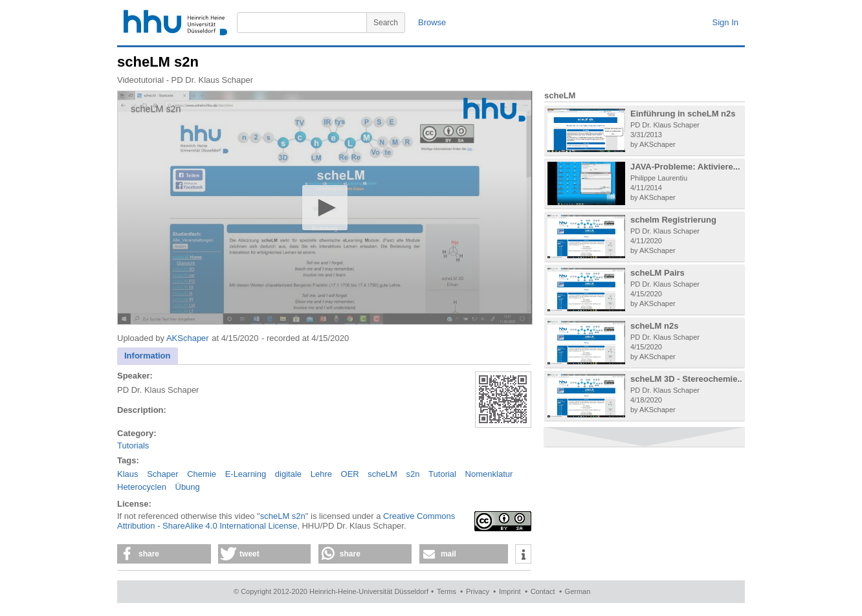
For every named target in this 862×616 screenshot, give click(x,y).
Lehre (321, 474)
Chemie (202, 474)
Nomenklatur (489, 474)
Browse (432, 22)
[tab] (148, 356)
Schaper (162, 474)
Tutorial (442, 474)
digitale (288, 474)
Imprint (510, 591)
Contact (543, 591)
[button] (325, 207)
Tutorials (133, 445)
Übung (188, 487)
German (578, 591)
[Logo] (494, 110)
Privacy (478, 591)
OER (350, 474)
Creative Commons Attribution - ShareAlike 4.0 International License (286, 521)
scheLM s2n (283, 516)
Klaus (128, 474)
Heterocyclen (142, 487)
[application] (325, 208)
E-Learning (246, 474)
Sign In (725, 22)
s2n (413, 474)
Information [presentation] (148, 356)
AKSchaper (188, 338)
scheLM (382, 474)
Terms (447, 591)
